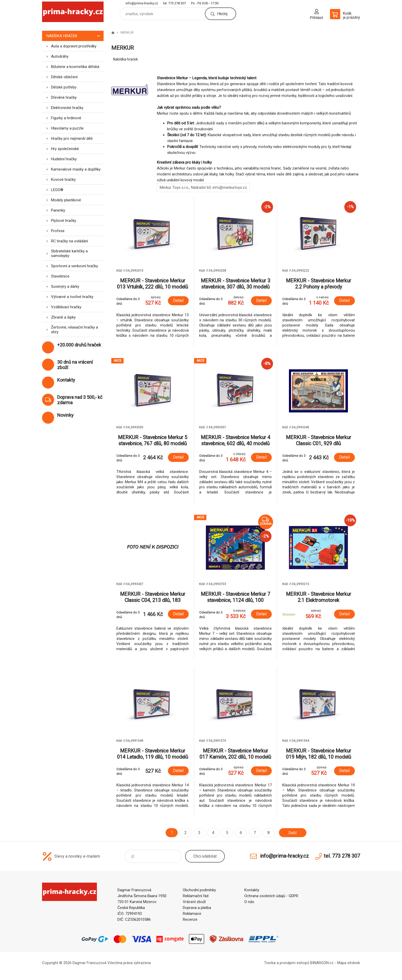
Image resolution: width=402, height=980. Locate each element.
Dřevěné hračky (64, 97)
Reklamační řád (196, 896)
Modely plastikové (66, 200)
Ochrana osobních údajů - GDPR (271, 896)
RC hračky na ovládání (69, 241)
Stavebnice (60, 276)
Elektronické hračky (67, 108)
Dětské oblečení (64, 77)
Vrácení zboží (194, 902)
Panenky (58, 210)
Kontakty (252, 890)
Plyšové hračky (64, 221)
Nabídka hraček (75, 36)
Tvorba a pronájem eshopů (287, 963)
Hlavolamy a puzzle (67, 128)
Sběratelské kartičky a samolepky (69, 253)
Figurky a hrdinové (66, 118)
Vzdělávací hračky (66, 307)
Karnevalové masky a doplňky (76, 169)
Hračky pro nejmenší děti (72, 138)
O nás (249, 902)
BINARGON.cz (322, 963)
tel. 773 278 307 (174, 3)
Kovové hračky (63, 180)
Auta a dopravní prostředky (74, 46)
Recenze (190, 919)
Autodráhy (60, 56)
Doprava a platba (197, 908)
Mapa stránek (349, 963)
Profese (58, 231)
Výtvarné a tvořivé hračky (72, 297)
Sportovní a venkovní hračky (74, 266)
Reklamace (192, 914)
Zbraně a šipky (63, 317)
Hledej (222, 14)
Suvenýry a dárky (65, 286)
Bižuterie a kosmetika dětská (75, 67)
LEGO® (57, 190)
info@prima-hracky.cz (142, 3)
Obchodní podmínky (199, 890)
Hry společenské (65, 149)
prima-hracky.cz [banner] (73, 12)
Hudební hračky (64, 159)
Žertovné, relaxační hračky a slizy (74, 330)
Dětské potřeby (64, 87)
